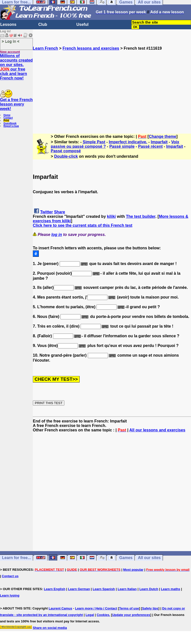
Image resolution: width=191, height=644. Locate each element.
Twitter (46, 212)
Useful (82, 24)
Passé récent (150, 146)
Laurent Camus (61, 608)
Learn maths (170, 589)
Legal (90, 615)
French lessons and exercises (91, 48)
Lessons (8, 24)
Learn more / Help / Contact (96, 608)
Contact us (10, 576)
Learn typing (10, 595)
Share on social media (50, 628)
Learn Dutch (149, 589)
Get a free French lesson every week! (16, 104)
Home (7, 115)
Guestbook (10, 123)
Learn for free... (16, 558)
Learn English (55, 589)
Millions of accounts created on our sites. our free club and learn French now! (16, 67)
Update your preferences (131, 615)
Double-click (66, 156)
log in (57, 235)
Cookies (103, 615)
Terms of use (129, 608)
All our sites (149, 558)
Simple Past (94, 142)
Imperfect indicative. (128, 142)
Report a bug (11, 126)
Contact (8, 118)
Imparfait (159, 142)
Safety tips (150, 608)
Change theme (162, 136)
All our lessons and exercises (157, 430)
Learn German (79, 589)
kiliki (111, 216)
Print (6, 121)
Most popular (133, 570)
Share (59, 212)
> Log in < (11, 41)
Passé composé (66, 151)
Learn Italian (127, 589)
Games (126, 558)
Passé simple (122, 146)
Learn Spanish (104, 589)
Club (43, 24)
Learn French (45, 48)
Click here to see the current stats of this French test (83, 225)
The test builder (141, 216)
